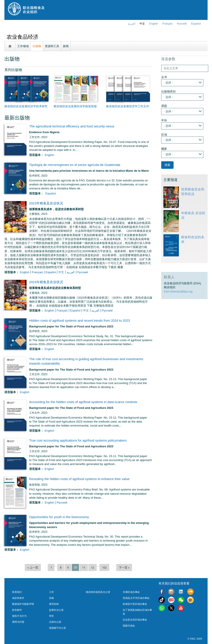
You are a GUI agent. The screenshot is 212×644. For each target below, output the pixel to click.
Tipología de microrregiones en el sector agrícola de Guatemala (75, 165)
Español (196, 24)
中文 (142, 24)
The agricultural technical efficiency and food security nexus (72, 126)
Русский (182, 24)
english (154, 24)
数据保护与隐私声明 (23, 604)
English (49, 155)
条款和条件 (18, 598)
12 (93, 567)
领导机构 (54, 604)
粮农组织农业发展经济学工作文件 (128, 106)
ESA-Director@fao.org (178, 291)
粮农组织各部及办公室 (98, 592)
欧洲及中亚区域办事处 (135, 604)
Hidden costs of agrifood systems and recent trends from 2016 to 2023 (79, 321)
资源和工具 (52, 46)
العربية (132, 24)
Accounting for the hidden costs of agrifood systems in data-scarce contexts (83, 402)
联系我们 (17, 592)
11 (84, 567)
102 (104, 567)
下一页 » (124, 567)
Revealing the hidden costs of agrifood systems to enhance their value (79, 479)
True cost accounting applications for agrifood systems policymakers (78, 440)
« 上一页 (33, 567)
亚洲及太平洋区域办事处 (136, 598)
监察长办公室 (56, 610)
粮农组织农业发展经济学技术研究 (26, 106)
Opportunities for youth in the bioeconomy (59, 517)
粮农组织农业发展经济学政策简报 (75, 106)
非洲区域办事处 (131, 592)
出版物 (37, 46)
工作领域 (23, 46)
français (167, 24)
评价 (51, 616)
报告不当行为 (19, 616)
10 (75, 567)
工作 (51, 592)
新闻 (66, 46)
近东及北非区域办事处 (135, 620)
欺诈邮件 (17, 610)
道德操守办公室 (58, 628)
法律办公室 (55, 622)
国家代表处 (129, 626)
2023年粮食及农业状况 (46, 203)
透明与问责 (18, 622)
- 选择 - (168, 83)
